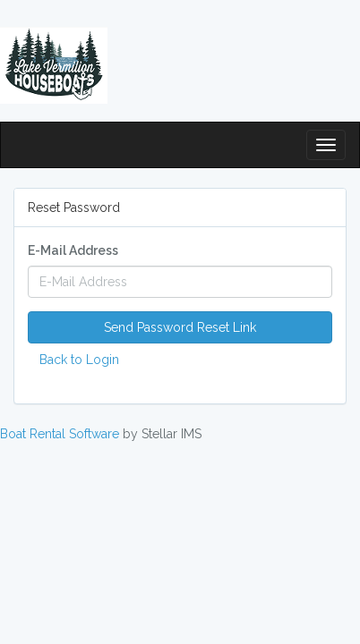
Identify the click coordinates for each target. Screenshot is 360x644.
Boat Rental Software (60, 434)
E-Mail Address (73, 250)
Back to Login (79, 360)
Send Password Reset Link (180, 327)
